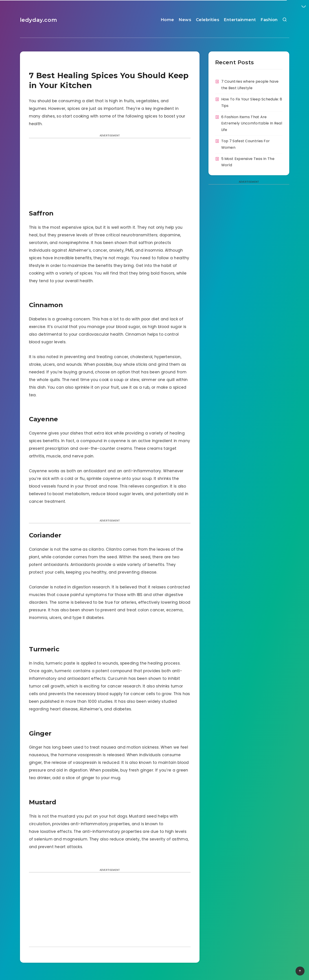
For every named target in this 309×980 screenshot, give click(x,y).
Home (167, 20)
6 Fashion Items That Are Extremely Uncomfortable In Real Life (252, 123)
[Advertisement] (110, 175)
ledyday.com (39, 20)
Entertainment (240, 20)
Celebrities (208, 20)
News (185, 20)
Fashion (269, 20)
